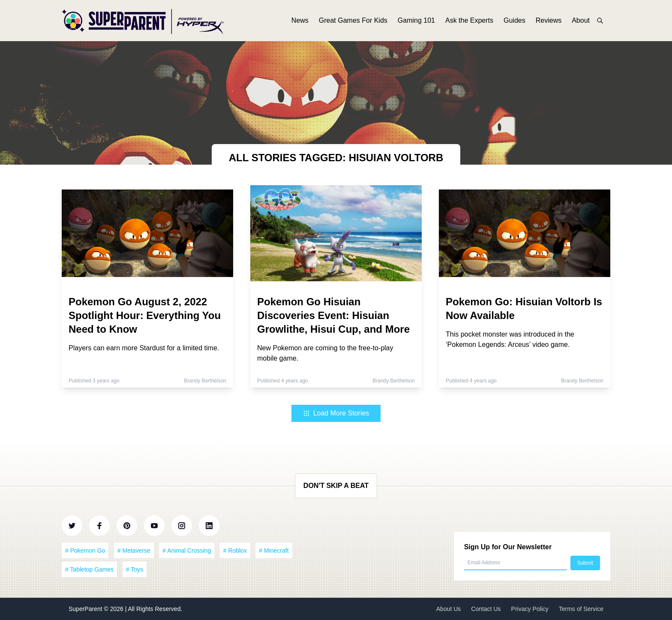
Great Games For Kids (353, 20)
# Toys (135, 569)
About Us (449, 609)
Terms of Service (581, 609)
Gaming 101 (416, 20)
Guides (514, 20)
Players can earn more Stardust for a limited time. (144, 348)
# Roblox (235, 551)
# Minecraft (274, 551)
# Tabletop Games (89, 569)
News (300, 20)
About (581, 20)
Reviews (549, 20)
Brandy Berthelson (205, 381)
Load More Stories (336, 413)
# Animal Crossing (187, 551)
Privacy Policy (530, 609)
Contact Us (486, 609)
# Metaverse (134, 551)
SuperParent (86, 609)
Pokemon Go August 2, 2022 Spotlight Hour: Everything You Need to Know (145, 315)
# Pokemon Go (85, 551)
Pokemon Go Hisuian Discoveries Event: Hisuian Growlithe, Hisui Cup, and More (333, 315)
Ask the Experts (469, 20)
